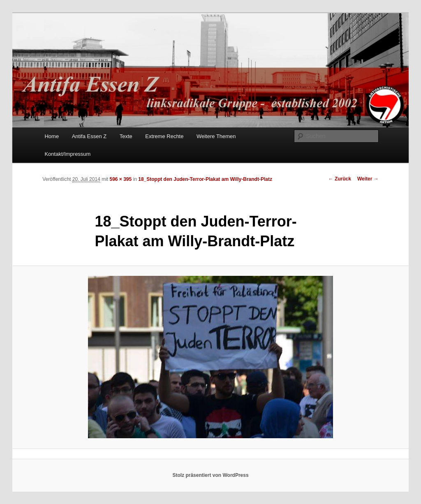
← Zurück (340, 179)
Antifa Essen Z (89, 136)
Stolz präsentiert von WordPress (210, 475)
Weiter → (368, 179)
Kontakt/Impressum (67, 154)
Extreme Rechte (164, 136)
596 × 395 (120, 179)
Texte (126, 136)
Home (52, 136)
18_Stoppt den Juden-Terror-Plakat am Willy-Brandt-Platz (205, 179)
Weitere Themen (216, 136)
